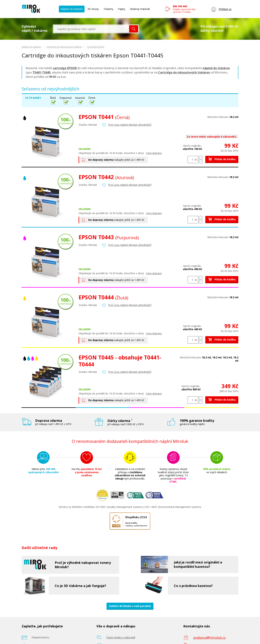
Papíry (122, 9)
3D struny (93, 9)
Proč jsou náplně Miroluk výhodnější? (130, 125)
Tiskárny (108, 9)
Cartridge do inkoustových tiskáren (64, 47)
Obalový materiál (140, 9)
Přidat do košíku (222, 159)
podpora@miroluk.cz (209, 638)
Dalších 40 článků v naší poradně (130, 606)
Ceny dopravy (154, 153)
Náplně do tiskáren (72, 9)
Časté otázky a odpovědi (121, 637)
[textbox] (91, 29)
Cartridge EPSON (96, 47)
